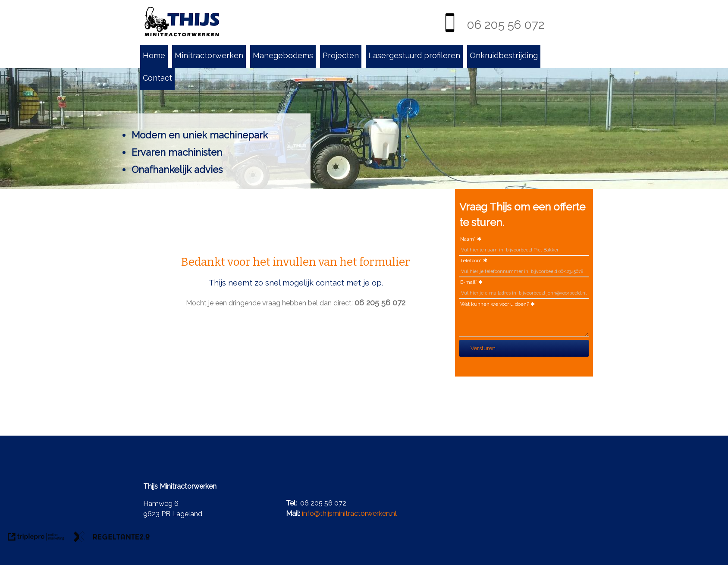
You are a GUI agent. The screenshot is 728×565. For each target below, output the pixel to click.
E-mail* (469, 282)
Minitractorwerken (209, 55)
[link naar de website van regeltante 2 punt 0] (112, 538)
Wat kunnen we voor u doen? (495, 304)
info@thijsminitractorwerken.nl (349, 513)
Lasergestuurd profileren (414, 55)
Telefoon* (471, 261)
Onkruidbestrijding (504, 55)
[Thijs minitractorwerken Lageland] (182, 22)
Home (154, 55)
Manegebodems (283, 55)
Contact (157, 78)
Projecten (341, 55)
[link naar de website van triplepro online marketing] (36, 538)
